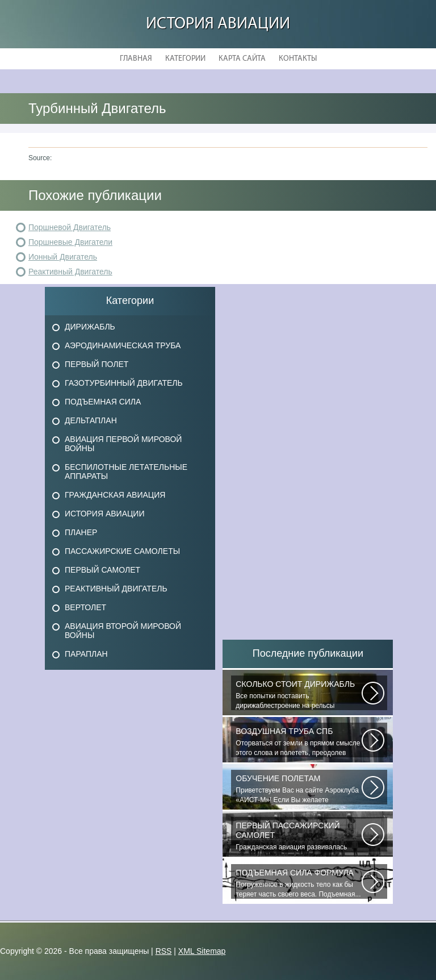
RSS (164, 951)
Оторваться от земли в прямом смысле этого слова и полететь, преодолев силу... (299, 742)
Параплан (86, 654)
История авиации (218, 24)
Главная (136, 59)
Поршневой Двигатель (70, 227)
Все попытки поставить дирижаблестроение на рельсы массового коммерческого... (299, 695)
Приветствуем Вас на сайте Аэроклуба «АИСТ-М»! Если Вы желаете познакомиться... (299, 789)
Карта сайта (242, 59)
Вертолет (85, 607)
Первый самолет (102, 570)
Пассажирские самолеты (122, 551)
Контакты (298, 59)
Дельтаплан (91, 420)
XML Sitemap (202, 951)
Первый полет (97, 364)
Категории (185, 59)
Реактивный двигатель (116, 589)
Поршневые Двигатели (70, 242)
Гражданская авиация (115, 495)
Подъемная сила (103, 402)
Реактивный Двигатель (70, 272)
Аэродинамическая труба (123, 345)
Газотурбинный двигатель (124, 383)
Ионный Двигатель (63, 257)
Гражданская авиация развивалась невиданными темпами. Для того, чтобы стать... (299, 836)
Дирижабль (90, 327)
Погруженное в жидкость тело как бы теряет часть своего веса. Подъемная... (299, 883)
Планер (81, 532)
